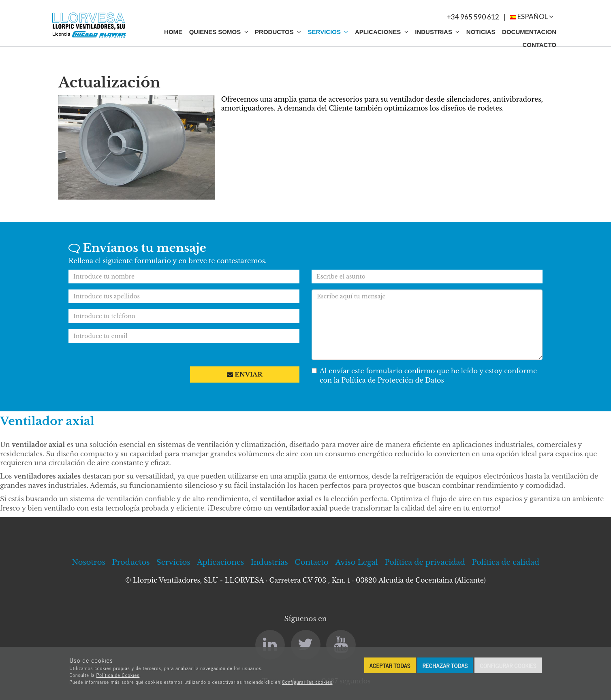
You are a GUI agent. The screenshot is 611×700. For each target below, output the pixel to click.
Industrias (437, 32)
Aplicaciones (382, 32)
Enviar (245, 374)
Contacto (539, 45)
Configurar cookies (508, 665)
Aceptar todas (390, 665)
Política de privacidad (425, 562)
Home (173, 32)
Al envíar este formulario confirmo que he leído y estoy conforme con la (424, 376)
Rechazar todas (445, 665)
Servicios (328, 32)
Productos (278, 32)
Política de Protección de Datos (393, 380)
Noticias (481, 32)
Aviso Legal (356, 562)
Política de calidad (505, 562)
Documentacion (529, 32)
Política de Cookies (118, 675)
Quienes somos (219, 32)
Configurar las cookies (307, 682)
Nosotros (89, 562)
